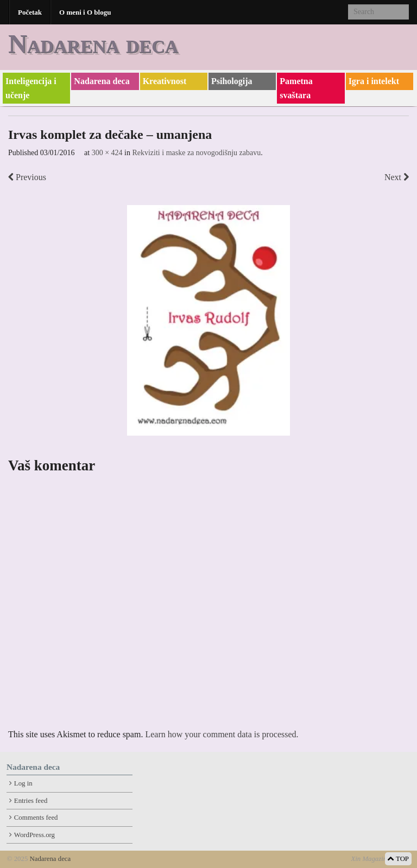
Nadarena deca (93, 44)
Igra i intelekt (374, 81)
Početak (30, 12)
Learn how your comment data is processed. (222, 734)
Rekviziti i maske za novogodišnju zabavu (196, 153)
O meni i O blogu (85, 12)
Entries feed (31, 801)
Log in (23, 783)
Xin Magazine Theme (380, 859)
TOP (398, 859)
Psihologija (232, 81)
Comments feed (36, 818)
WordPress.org (34, 835)
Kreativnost (165, 81)
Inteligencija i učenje (31, 88)
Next (397, 177)
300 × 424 (107, 153)
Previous (27, 177)
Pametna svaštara (296, 88)
